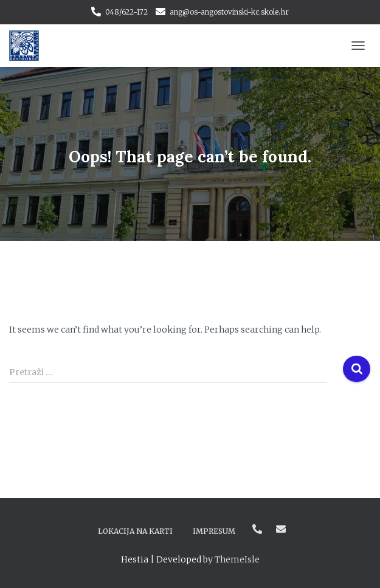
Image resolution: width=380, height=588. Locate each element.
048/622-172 (126, 12)
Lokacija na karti (135, 531)
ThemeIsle (237, 559)
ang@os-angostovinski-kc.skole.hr (229, 12)
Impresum (214, 531)
